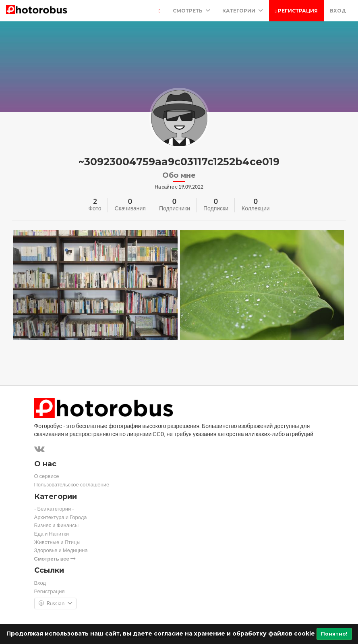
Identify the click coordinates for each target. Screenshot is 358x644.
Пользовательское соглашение (72, 485)
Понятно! (334, 634)
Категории (243, 11)
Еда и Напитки (52, 534)
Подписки (216, 208)
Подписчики (175, 208)
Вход (338, 11)
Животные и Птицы (57, 542)
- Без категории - (54, 509)
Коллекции (256, 208)
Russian (55, 604)
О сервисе (47, 476)
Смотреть (191, 11)
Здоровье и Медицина (61, 550)
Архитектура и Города (61, 517)
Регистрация (296, 11)
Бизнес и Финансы (57, 525)
